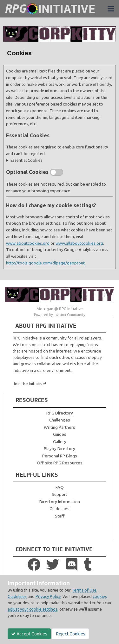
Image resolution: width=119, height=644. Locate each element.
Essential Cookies (26, 160)
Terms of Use (84, 590)
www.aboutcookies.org (28, 243)
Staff (60, 516)
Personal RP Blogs (60, 456)
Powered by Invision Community (60, 315)
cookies (100, 596)
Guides (60, 434)
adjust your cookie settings (33, 609)
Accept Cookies (29, 634)
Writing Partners (60, 427)
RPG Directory (60, 413)
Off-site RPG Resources (60, 463)
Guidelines (60, 509)
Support (60, 494)
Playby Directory (60, 449)
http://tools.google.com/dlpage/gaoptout (45, 263)
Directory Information (60, 502)
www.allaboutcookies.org (79, 243)
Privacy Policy (48, 596)
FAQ (60, 487)
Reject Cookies (70, 634)
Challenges (60, 420)
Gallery (60, 442)
